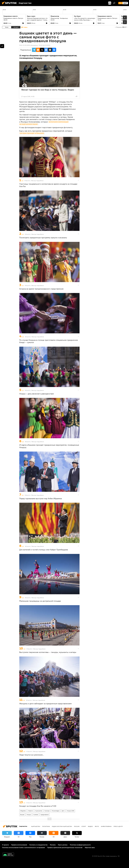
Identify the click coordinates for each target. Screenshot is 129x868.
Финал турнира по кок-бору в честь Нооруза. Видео (48, 91)
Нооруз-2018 (70, 811)
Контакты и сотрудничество (39, 845)
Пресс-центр (118, 826)
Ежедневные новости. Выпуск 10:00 (107, 19)
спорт (84, 826)
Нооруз (29, 815)
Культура (47, 811)
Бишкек (22, 815)
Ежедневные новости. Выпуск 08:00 (13, 19)
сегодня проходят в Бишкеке (32, 133)
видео (90, 826)
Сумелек (36, 815)
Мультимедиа (56, 811)
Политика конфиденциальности (80, 845)
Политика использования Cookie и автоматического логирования (23, 848)
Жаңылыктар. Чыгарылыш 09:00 (59, 19)
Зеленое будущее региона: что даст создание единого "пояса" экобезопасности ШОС (37, 20)
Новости (31, 811)
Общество (23, 811)
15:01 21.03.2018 (24, 45)
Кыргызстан (39, 811)
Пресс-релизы (63, 845)
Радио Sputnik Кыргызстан (62, 826)
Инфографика (106, 826)
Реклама (53, 845)
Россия (77, 826)
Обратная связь (90, 848)
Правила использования (19, 845)
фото (63, 811)
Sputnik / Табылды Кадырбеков (35, 181)
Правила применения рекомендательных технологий (65, 848)
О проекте (5, 845)
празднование (44, 815)
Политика (46, 826)
